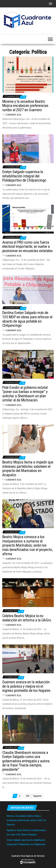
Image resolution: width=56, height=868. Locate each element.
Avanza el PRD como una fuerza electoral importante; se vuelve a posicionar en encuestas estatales (27, 247)
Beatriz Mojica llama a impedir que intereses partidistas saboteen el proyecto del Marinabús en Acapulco (28, 469)
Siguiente (37, 796)
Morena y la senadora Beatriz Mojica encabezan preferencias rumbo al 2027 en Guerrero (25, 106)
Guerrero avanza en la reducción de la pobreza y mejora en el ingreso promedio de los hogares (26, 686)
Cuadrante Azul (14, 115)
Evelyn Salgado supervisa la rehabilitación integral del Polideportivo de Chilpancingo (24, 176)
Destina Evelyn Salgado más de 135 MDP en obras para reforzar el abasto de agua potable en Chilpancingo (27, 319)
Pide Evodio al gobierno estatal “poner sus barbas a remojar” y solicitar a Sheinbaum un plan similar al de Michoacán (25, 394)
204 (28, 796)
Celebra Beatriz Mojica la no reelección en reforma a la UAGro (27, 618)
